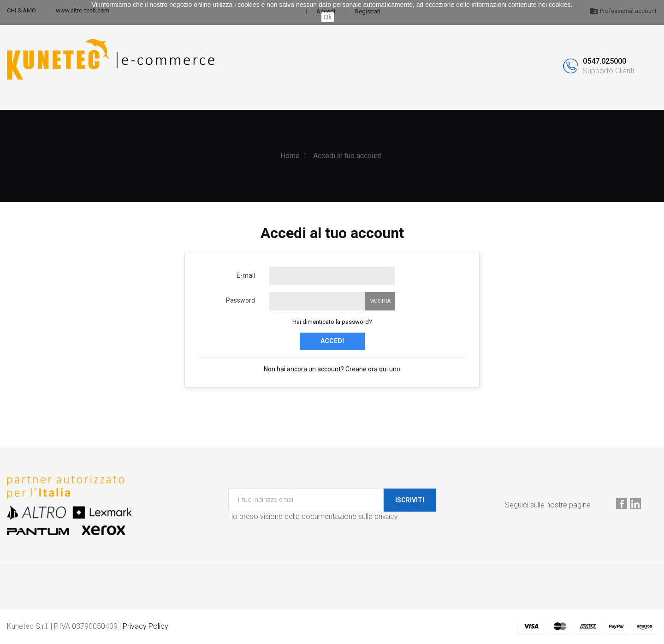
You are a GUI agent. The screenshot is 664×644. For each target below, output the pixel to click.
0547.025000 (605, 61)
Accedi (332, 341)
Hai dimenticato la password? (332, 322)
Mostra (380, 301)
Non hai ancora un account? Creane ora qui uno (332, 369)
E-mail (246, 275)
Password (240, 300)
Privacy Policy (145, 626)
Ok (328, 17)
